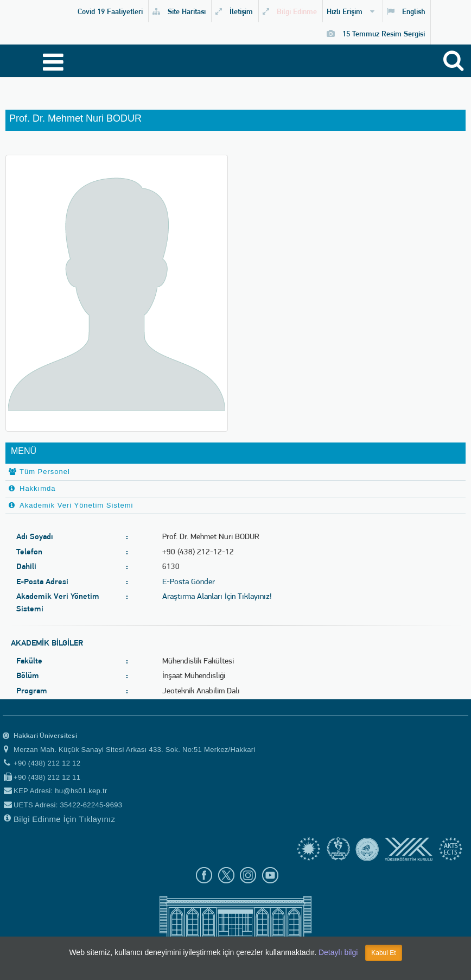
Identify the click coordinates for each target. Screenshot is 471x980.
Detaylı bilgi (338, 952)
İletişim (234, 11)
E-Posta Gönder (189, 581)
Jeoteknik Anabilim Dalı (201, 691)
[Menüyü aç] (48, 62)
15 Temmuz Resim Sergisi (376, 33)
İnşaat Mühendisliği (194, 675)
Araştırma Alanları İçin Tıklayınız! (217, 596)
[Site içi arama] (455, 64)
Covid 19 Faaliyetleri (110, 11)
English (406, 11)
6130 (171, 566)
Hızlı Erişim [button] (351, 11)
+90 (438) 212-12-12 (198, 552)
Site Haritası (179, 11)
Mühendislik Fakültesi (198, 661)
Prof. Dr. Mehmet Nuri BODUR (75, 119)
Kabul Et (383, 953)
